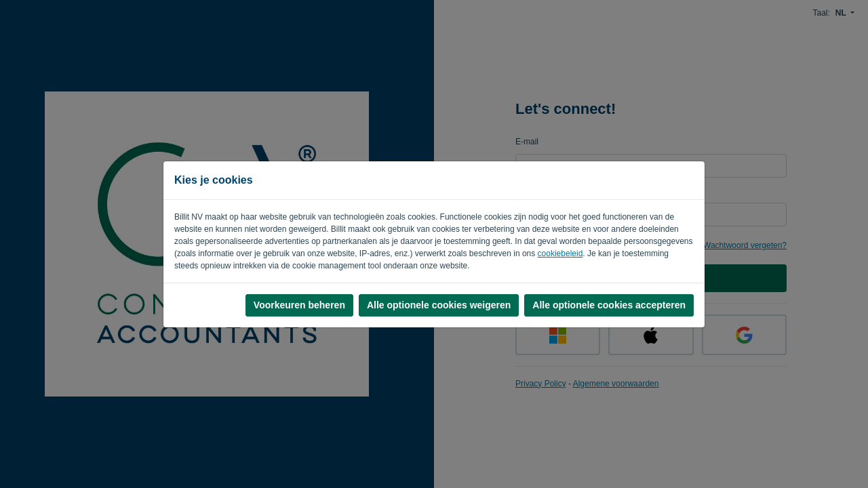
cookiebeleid (560, 253)
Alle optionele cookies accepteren (609, 305)
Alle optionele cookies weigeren (439, 305)
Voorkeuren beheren (299, 305)
